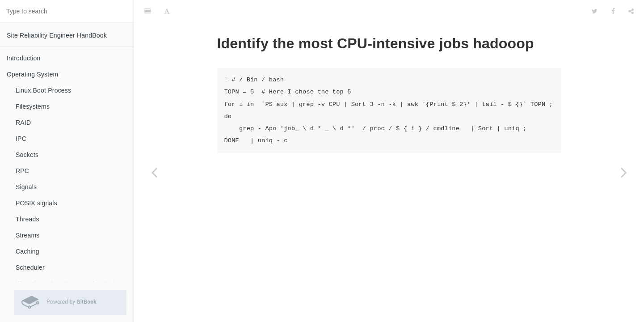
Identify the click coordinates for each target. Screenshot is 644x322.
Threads (27, 219)
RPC (22, 171)
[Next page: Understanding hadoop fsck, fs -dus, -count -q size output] (624, 172)
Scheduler (30, 267)
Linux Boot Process (43, 90)
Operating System (32, 74)
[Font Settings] (167, 11)
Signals (26, 187)
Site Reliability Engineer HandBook (57, 35)
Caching (27, 251)
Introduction (24, 58)
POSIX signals (36, 203)
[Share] (631, 11)
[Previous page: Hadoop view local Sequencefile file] (154, 172)
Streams (28, 235)
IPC (21, 139)
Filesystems (33, 106)
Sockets (27, 155)
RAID (23, 123)
